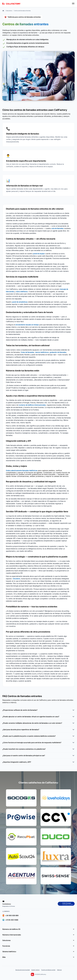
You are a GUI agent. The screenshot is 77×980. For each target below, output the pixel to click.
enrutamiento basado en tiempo (27, 325)
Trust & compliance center (48, 970)
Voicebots (16, 579)
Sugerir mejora (35, 970)
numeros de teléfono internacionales (32, 405)
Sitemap (59, 970)
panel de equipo (39, 254)
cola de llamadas (57, 228)
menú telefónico (22, 292)
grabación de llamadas (58, 352)
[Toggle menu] (73, 3)
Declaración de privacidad (23, 970)
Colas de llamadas (27, 352)
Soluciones (9, 11)
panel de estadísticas (20, 302)
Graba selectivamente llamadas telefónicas (22, 470)
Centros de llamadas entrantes (22, 11)
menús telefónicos (42, 352)
